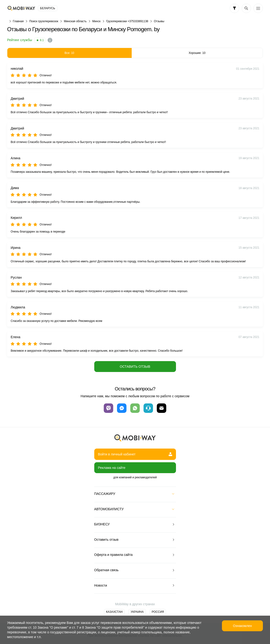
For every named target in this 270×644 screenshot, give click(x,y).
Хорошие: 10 (197, 53)
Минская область (75, 21)
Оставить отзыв (135, 367)
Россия (158, 612)
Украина (137, 612)
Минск (97, 21)
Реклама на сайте (112, 468)
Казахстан (114, 612)
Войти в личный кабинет (135, 454)
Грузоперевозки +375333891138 (127, 21)
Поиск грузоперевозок (44, 21)
